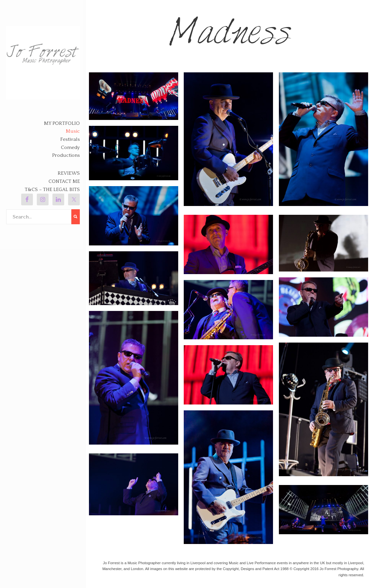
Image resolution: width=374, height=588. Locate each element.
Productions (66, 155)
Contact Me (64, 181)
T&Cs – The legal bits (52, 190)
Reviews (69, 173)
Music (73, 131)
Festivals (70, 139)
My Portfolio (62, 123)
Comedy (70, 147)
